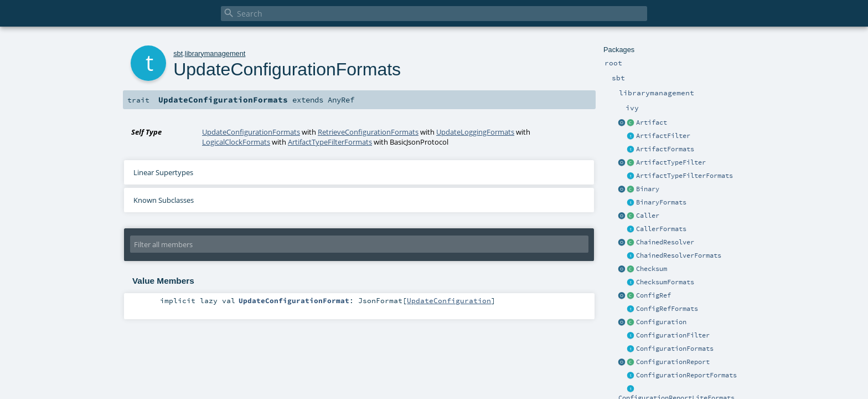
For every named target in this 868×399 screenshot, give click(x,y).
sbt (178, 53)
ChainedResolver (665, 242)
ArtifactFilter (663, 136)
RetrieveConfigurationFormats (368, 132)
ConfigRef (653, 295)
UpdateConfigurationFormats (251, 132)
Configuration (661, 322)
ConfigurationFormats (675, 349)
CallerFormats (661, 229)
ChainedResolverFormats (679, 255)
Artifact (652, 122)
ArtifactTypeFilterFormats (684, 176)
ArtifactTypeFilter (671, 162)
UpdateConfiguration (449, 300)
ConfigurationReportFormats (686, 375)
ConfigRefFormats (667, 309)
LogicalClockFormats (236, 142)
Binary (648, 189)
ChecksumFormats (665, 282)
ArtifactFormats (665, 149)
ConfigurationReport (673, 362)
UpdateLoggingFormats (475, 132)
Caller (648, 216)
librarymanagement (215, 53)
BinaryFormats (661, 202)
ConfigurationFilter (673, 335)
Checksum (652, 269)
